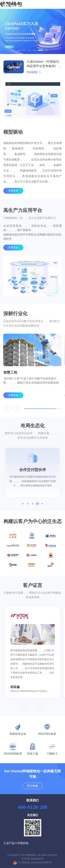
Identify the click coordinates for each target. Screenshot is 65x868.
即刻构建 (33, 786)
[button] (19, 50)
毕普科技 (23, 843)
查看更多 (13, 198)
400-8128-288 (33, 807)
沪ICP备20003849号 (33, 859)
